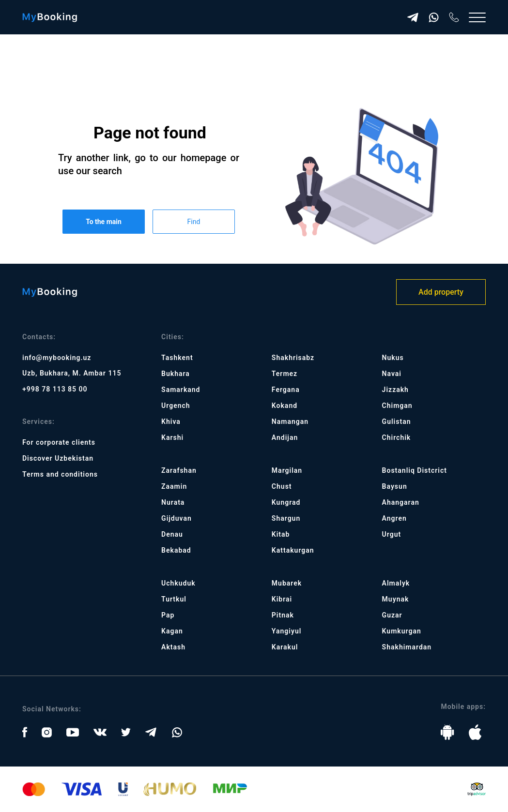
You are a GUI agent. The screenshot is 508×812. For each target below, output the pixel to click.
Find (194, 222)
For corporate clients (59, 442)
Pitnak (283, 615)
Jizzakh (395, 390)
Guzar (392, 615)
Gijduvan (177, 518)
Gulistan (397, 421)
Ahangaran (401, 502)
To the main (104, 222)
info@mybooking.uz (57, 358)
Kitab (281, 534)
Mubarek (287, 583)
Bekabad (176, 550)
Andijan (285, 437)
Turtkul (174, 599)
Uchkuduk (178, 583)
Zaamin (174, 486)
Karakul (285, 647)
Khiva (171, 421)
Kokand (285, 406)
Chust (282, 486)
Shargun (286, 518)
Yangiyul (287, 631)
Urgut (392, 534)
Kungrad (286, 502)
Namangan (290, 421)
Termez (285, 374)
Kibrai (282, 599)
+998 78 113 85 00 (55, 389)
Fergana (286, 390)
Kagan (172, 631)
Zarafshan (179, 470)
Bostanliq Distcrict (415, 470)
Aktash (173, 647)
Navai (392, 374)
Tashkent (177, 358)
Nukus (393, 358)
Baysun (395, 486)
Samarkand (181, 390)
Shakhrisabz (293, 358)
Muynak (396, 599)
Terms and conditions (60, 474)
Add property (441, 292)
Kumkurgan (402, 631)
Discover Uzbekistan (58, 458)
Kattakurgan (293, 550)
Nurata (173, 502)
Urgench (176, 406)
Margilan (287, 470)
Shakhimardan (407, 647)
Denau (172, 534)
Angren (394, 518)
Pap (168, 615)
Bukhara (176, 374)
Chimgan (397, 406)
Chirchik (397, 437)
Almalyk (396, 583)
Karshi (172, 437)
